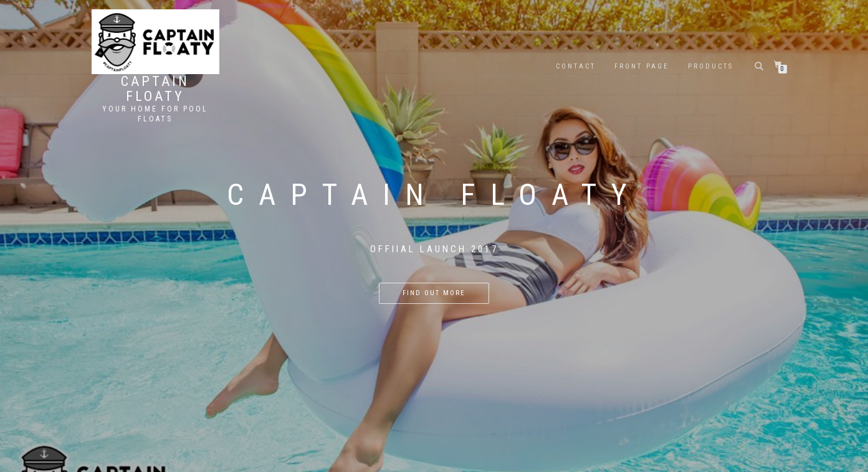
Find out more (434, 293)
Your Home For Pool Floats (155, 114)
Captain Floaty (155, 89)
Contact (576, 66)
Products (711, 66)
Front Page (642, 66)
